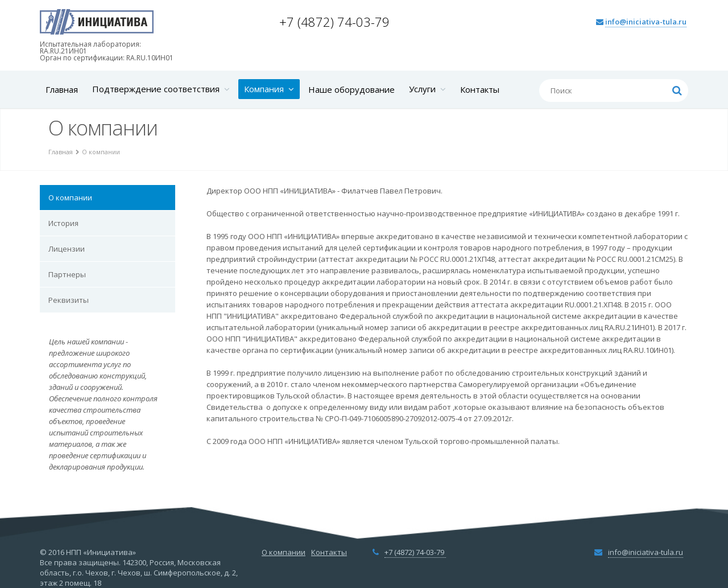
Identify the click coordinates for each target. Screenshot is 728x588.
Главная (62, 89)
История (63, 223)
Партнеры (67, 274)
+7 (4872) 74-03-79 (336, 22)
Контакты (480, 89)
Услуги (427, 89)
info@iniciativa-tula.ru (646, 22)
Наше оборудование (351, 89)
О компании (70, 198)
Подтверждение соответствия (161, 89)
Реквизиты (69, 300)
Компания (269, 89)
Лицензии (67, 249)
